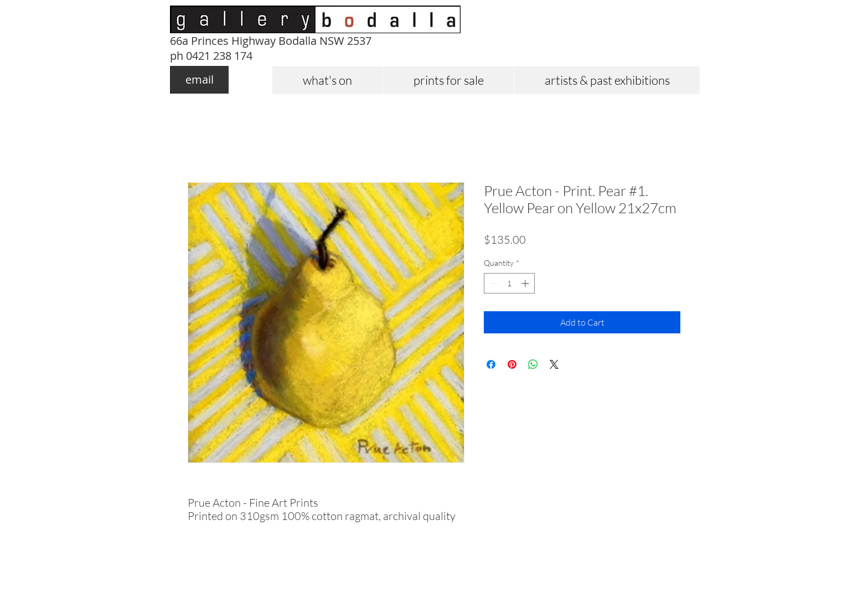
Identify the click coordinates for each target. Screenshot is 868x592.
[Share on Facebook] (491, 364)
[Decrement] (492, 283)
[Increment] (526, 283)
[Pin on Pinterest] (512, 364)
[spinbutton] (509, 283)
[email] (199, 80)
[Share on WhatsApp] (533, 364)
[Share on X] (554, 364)
